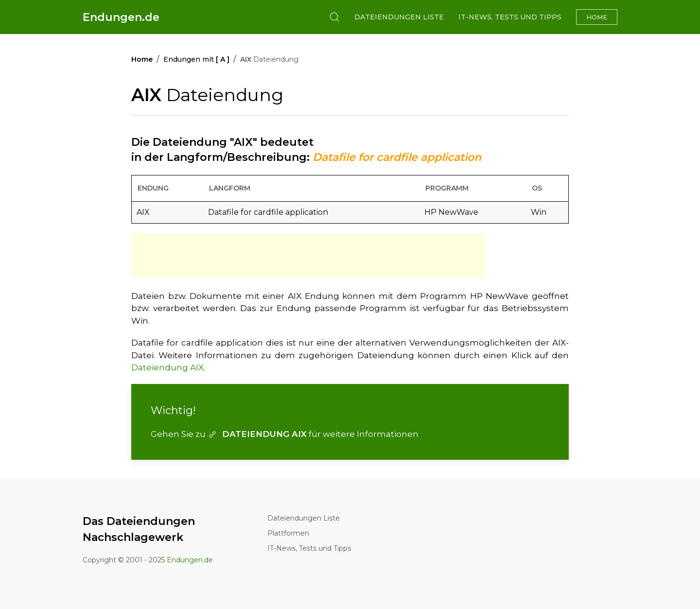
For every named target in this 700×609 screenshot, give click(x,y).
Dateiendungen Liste (399, 17)
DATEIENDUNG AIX (257, 434)
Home (597, 17)
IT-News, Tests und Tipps (510, 17)
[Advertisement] (308, 255)
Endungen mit (196, 59)
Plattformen (288, 533)
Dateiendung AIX (167, 367)
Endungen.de (121, 17)
